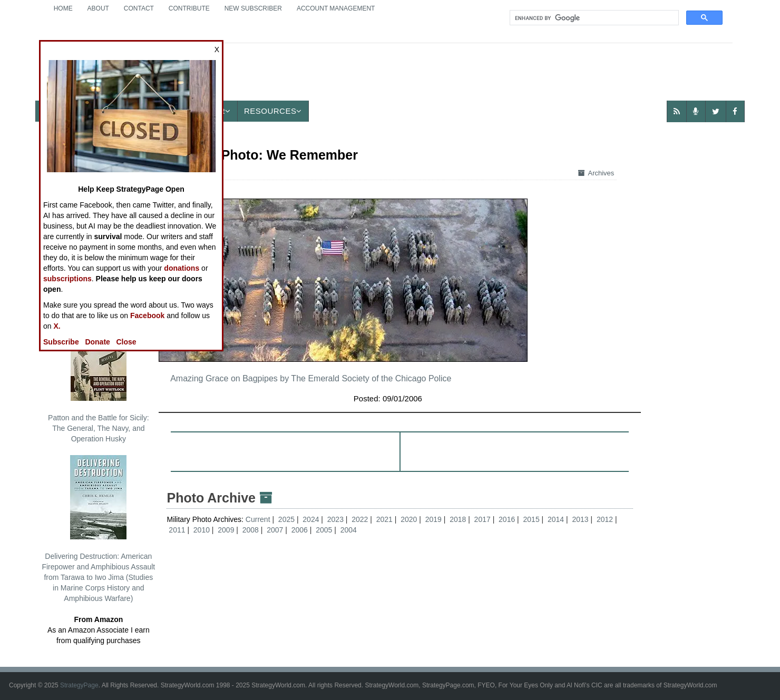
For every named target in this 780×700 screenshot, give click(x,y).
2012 (605, 519)
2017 (482, 519)
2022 (360, 519)
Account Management (336, 8)
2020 (409, 519)
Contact (139, 8)
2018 (458, 519)
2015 (532, 519)
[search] (593, 18)
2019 (433, 519)
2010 (202, 530)
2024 (311, 519)
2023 (335, 519)
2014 (556, 519)
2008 (251, 530)
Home (63, 8)
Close (126, 342)
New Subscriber (253, 8)
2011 (177, 530)
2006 (300, 530)
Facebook (147, 316)
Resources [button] (273, 111)
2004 (349, 530)
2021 (384, 519)
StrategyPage (79, 685)
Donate (97, 342)
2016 (507, 519)
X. (57, 326)
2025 (286, 519)
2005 (324, 530)
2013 (580, 519)
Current (259, 519)
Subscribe (61, 342)
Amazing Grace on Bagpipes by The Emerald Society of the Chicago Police (311, 378)
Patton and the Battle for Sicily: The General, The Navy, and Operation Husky (98, 380)
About (98, 8)
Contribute (189, 8)
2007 (275, 530)
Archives (596, 173)
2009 (226, 530)
